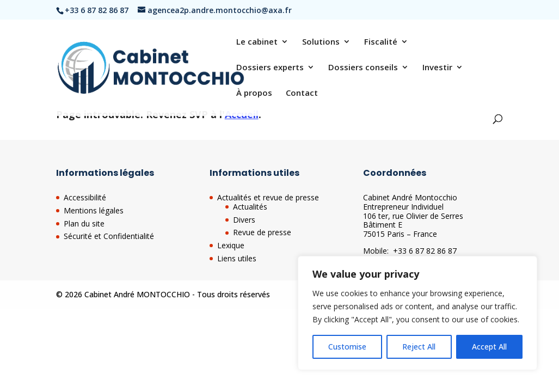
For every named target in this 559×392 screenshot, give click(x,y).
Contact (302, 93)
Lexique (231, 245)
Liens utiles (237, 258)
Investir (437, 68)
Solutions (321, 42)
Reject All (419, 347)
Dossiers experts (270, 68)
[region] (417, 313)
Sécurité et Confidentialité (109, 236)
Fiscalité (381, 42)
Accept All (489, 347)
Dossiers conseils (363, 68)
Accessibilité (85, 197)
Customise (347, 347)
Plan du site (84, 223)
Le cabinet (257, 42)
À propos (254, 93)
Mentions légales (94, 210)
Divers (244, 220)
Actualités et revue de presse (268, 197)
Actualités (250, 207)
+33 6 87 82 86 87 (425, 251)
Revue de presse (262, 232)
